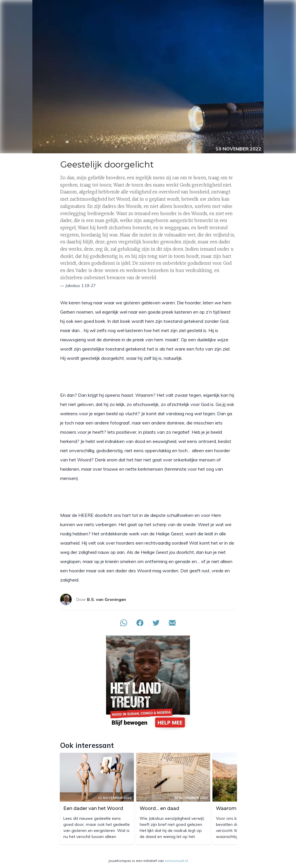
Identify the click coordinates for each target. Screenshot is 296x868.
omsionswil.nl (176, 861)
